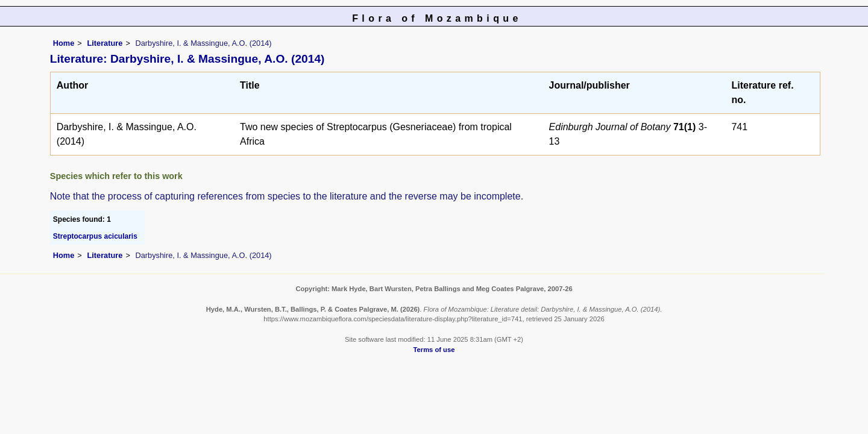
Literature (105, 43)
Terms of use (434, 350)
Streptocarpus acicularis (95, 236)
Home (64, 43)
